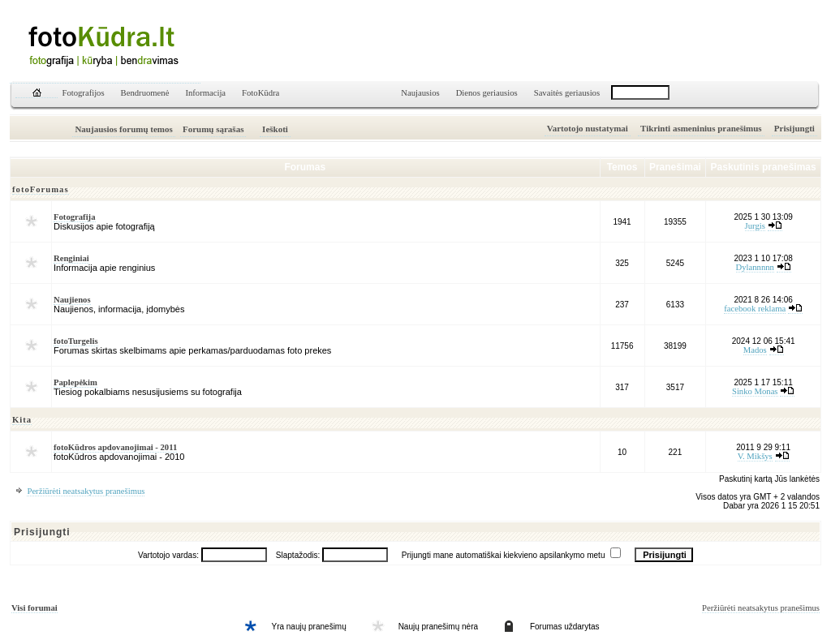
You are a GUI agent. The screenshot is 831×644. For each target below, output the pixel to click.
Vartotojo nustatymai (588, 128)
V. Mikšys (755, 456)
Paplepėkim (75, 382)
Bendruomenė (145, 93)
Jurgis (755, 226)
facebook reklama (755, 309)
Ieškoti (275, 129)
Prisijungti (794, 128)
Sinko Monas (755, 391)
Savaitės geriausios (567, 93)
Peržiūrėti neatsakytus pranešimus (86, 491)
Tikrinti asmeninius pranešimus (701, 128)
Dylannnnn (755, 267)
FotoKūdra (260, 93)
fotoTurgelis (76, 341)
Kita (22, 420)
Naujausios (420, 93)
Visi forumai (34, 608)
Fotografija (75, 217)
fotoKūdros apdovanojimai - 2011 (115, 447)
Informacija (205, 93)
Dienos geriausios (487, 93)
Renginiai (71, 258)
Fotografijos (84, 93)
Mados (755, 350)
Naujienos (72, 300)
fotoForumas (41, 189)
